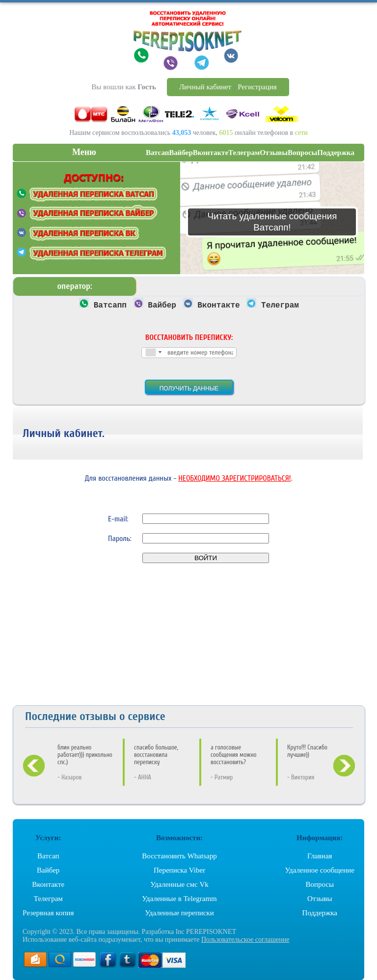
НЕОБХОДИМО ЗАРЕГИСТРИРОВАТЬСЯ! (234, 478)
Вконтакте (48, 884)
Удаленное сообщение (320, 870)
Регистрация (257, 87)
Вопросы (320, 884)
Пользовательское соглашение (245, 940)
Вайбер (48, 870)
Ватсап (48, 856)
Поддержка (320, 913)
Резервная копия (48, 913)
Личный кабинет (205, 87)
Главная (320, 856)
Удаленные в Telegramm (179, 899)
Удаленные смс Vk (179, 884)
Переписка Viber (179, 870)
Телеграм (48, 899)
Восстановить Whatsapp (179, 856)
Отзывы (320, 899)
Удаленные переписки (179, 913)
